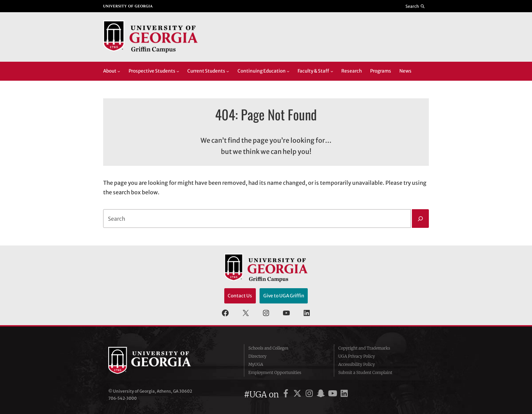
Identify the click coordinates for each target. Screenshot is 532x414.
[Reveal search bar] (415, 6)
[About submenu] (119, 71)
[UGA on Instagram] (310, 395)
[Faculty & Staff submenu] (332, 71)
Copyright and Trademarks (364, 348)
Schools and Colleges (268, 348)
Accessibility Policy (357, 364)
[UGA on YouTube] (334, 395)
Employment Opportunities (275, 372)
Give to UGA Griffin (284, 296)
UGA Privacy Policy (357, 356)
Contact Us (240, 296)
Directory (258, 356)
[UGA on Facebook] (287, 395)
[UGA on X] (298, 395)
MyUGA (256, 364)
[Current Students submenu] (228, 71)
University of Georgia (159, 360)
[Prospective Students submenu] (178, 71)
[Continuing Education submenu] (288, 71)
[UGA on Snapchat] (322, 395)
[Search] (420, 219)
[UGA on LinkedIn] (344, 395)
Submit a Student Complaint (365, 372)
